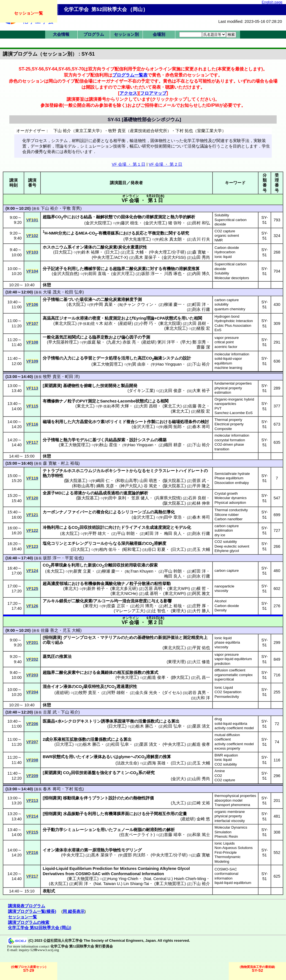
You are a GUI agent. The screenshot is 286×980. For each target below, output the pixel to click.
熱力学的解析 (183, 217)
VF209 (32, 776)
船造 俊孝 (157, 677)
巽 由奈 (139, 364)
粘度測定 (113, 318)
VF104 (32, 271)
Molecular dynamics (231, 498)
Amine (220, 771)
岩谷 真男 (197, 693)
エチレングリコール (86, 543)
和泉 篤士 (201, 835)
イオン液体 (82, 247)
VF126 (32, 606)
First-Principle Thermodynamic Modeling (228, 857)
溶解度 (160, 543)
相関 (198, 318)
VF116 (32, 424)
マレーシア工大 (130, 611)
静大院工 (180, 677)
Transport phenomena (232, 805)
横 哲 (201, 589)
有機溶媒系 (109, 233)
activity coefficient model (234, 728)
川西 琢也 (173, 274)
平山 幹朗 (126, 533)
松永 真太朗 (171, 239)
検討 (205, 422)
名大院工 (76, 304)
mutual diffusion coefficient (227, 737)
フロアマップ (153, 93)
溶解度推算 (189, 269)
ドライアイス (133, 527)
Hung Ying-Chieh (123, 879)
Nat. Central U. (158, 879)
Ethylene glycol (227, 551)
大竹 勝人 (201, 611)
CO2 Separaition (228, 692)
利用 (72, 269)
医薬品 (49, 721)
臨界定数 (100, 337)
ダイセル (172, 693)
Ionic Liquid (224, 688)
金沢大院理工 (98, 223)
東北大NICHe (124, 594)
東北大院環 (170, 323)
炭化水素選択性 (133, 247)
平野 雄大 (97, 533)
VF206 (32, 724)
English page (272, 2)
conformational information (226, 876)
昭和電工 (132, 549)
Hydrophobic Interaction (234, 321)
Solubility (222, 215)
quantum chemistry (230, 309)
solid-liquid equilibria (231, 724)
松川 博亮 (145, 606)
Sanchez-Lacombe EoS (234, 413)
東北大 (71, 589)
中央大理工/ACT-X (110, 257)
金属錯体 (105, 673)
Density (220, 610)
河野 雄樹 (116, 693)
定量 (183, 814)
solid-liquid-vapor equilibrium (228, 361)
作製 (151, 422)
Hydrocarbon (225, 252)
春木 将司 (201, 427)
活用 (125, 358)
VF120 (32, 498)
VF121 (32, 515)
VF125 (32, 589)
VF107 (32, 323)
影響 (168, 601)
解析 (171, 830)
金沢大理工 (155, 223)
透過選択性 (127, 687)
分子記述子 (53, 269)
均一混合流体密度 (130, 601)
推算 (167, 757)
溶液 (78, 493)
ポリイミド (116, 422)
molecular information (232, 354)
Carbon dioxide (227, 248)
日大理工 (117, 726)
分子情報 (51, 300)
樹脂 (138, 830)
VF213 (32, 801)
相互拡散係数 (129, 673)
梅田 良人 (173, 533)
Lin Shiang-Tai (136, 884)
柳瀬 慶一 (173, 304)
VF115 (32, 406)
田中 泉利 (117, 498)
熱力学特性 (53, 476)
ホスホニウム (55, 247)
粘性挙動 (162, 584)
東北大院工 (65, 323)
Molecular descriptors (232, 278)
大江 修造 (201, 662)
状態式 (171, 318)
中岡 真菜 (103, 304)
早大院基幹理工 (63, 342)
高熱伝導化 (164, 512)
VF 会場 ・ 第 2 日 (165, 164)
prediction (222, 664)
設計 (187, 358)
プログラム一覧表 (130, 75)
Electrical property (229, 424)
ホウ (96, 422)
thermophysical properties (235, 796)
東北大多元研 (124, 589)
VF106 (32, 304)
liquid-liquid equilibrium (233, 883)
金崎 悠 (203, 819)
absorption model (228, 800)
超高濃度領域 (55, 584)
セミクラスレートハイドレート (175, 471)
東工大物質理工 (107, 364)
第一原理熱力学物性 (103, 850)
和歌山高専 (127, 481)
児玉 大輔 (135, 252)
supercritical (224, 679)
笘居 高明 (153, 589)
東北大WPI (179, 589)
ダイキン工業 (141, 391)
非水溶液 (72, 850)
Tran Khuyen (142, 571)
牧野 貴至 (52, 377)
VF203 (32, 675)
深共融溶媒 (131, 543)
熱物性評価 (144, 798)
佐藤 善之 (197, 406)
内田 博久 (201, 274)
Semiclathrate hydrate (232, 474)
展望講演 (52, 386)
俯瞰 (88, 386)
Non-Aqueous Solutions (234, 848)
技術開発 (108, 386)
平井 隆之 (201, 486)
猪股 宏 (203, 328)
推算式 (152, 673)
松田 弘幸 (74, 292)
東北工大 (172, 406)
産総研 (125, 323)
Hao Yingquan (169, 364)
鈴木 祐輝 (90, 252)
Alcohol (220, 601)
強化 (104, 773)
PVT (218, 408)
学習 (88, 358)
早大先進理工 (137, 239)
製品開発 (129, 386)
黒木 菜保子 (146, 257)
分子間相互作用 (160, 814)
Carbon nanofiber (228, 519)
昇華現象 (59, 565)
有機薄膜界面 (117, 814)
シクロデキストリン (82, 721)
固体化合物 (131, 217)
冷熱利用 (51, 527)
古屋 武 (50, 712)
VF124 (32, 571)
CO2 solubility (226, 542)
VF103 (32, 252)
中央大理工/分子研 (167, 252)
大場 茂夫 (52, 292)
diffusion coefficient (230, 670)
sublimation (224, 530)
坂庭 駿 (94, 342)
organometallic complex (234, 675)
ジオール (67, 318)
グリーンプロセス (80, 638)
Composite (223, 429)
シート (141, 422)
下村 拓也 (74, 789)
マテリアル (111, 638)
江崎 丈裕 (201, 803)
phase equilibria (227, 642)
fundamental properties (233, 383)
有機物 (169, 269)
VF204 (32, 692)
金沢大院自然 (66, 274)
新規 (92, 565)
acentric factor (226, 347)
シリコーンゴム (136, 512)
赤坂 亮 (129, 342)
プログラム (94, 34)
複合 (130, 422)
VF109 (32, 361)
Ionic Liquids (224, 843)
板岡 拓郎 (173, 427)
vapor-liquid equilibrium (233, 659)
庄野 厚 (199, 606)
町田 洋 (199, 304)
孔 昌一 (203, 677)
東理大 (91, 606)
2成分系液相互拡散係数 (64, 739)
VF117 (32, 442)
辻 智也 (159, 611)
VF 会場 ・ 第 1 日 (129, 164)
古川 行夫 (201, 239)
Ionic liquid (223, 257)
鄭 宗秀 (199, 342)
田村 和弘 (201, 223)
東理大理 (176, 662)
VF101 (32, 220)
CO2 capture (225, 231)
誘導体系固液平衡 (118, 721)
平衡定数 (156, 233)
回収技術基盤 (83, 773)
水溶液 (82, 318)
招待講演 (52, 638)
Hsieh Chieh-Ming (190, 879)
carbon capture (227, 300)
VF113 (32, 388)
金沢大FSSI (174, 257)
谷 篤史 (150, 486)
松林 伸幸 (201, 503)
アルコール (104, 601)
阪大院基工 (76, 481)
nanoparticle (224, 586)
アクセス (128, 93)
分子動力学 (53, 830)
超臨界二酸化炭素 (129, 269)
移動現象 (71, 798)
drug (218, 719)
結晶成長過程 (107, 493)
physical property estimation (228, 390)
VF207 (32, 742)
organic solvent (227, 236)
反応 (140, 233)
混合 (47, 687)
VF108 (32, 342)
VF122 (32, 530)
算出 (175, 721)
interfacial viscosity (230, 821)
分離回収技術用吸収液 (125, 565)
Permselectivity (227, 697)
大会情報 (61, 34)
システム (170, 358)
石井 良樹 (197, 498)
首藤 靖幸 (173, 835)
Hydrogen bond (227, 316)
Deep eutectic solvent (232, 546)
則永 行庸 (201, 309)
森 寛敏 (199, 252)
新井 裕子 (96, 589)
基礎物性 (71, 386)
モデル (82, 440)
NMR (219, 240)
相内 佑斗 (108, 549)
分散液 (144, 584)
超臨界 (49, 217)
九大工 (178, 803)
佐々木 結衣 (102, 323)
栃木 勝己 (145, 726)
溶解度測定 (156, 217)
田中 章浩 (173, 517)
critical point (224, 342)
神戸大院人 (131, 486)
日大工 (112, 252)
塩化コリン (53, 543)
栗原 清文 (201, 726)
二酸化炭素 (107, 247)
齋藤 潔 (203, 347)
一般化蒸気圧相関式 (61, 337)
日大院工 (63, 252)
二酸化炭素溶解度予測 (121, 300)
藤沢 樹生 (130, 223)
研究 (185, 233)
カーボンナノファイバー (65, 512)
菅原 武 (199, 481)
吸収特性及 (94, 687)
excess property (227, 748)
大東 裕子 (201, 391)
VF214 (32, 816)
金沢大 (178, 779)
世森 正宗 (116, 606)
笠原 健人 (140, 498)
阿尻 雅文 (201, 594)
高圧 (142, 358)
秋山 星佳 (108, 445)
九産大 (114, 342)
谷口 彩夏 (157, 549)
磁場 (47, 422)
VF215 (32, 832)
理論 (150, 318)
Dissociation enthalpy (232, 483)
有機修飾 (51, 401)
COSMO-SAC (226, 869)
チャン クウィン (138, 304)
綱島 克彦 (105, 486)
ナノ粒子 (67, 401)
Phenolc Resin (226, 836)
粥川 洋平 (166, 342)
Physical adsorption (230, 503)
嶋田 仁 (103, 481)
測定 (92, 401)
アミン (123, 773)
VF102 (32, 236)
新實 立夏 (82, 571)
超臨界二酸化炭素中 (61, 673)
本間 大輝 (120, 406)
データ (103, 358)
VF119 (32, 478)
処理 (113, 358)
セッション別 (126, 34)
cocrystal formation (230, 440)
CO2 (218, 776)
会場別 (159, 34)
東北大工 (85, 406)
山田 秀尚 (201, 257)
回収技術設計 (92, 527)
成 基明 (151, 594)
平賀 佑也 (74, 558)
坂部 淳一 (150, 274)
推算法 (65, 657)
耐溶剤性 (154, 830)
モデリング (131, 850)
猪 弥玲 (175, 223)
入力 (67, 358)
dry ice (220, 535)
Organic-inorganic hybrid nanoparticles (234, 402)
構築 (162, 440)
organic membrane (230, 812)
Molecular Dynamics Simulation (231, 830)
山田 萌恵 (148, 481)
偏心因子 (129, 337)
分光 (62, 233)
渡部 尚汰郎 (134, 855)
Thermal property (228, 420)
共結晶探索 (115, 440)
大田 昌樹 (197, 323)
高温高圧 (51, 318)
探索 (154, 565)
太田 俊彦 (173, 391)
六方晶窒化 (82, 422)
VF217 (32, 876)
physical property (228, 816)
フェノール (123, 830)
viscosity (221, 591)
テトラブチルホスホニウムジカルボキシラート (86, 471)
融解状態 (104, 217)
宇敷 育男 (71, 208)
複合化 (103, 512)
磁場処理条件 (184, 422)
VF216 (32, 853)
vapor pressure (227, 338)
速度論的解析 (136, 493)
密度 (96, 318)
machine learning (228, 368)
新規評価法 (168, 638)
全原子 (49, 493)
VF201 (32, 643)
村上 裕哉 (70, 463)
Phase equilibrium (229, 478)
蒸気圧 (49, 657)
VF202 (32, 659)
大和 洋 (203, 698)
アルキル (51, 601)
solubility (221, 304)
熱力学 (70, 440)
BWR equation (226, 755)
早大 (186, 342)
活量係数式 (149, 721)
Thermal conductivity (231, 510)
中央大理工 (127, 677)
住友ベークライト (137, 835)
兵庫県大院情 (168, 498)
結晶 (88, 217)
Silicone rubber (227, 515)
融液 (158, 358)
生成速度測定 (158, 527)
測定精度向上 (195, 638)
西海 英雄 (157, 763)
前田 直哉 (97, 274)
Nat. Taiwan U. (108, 884)
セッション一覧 (28, 13)
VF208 (32, 760)
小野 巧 (146, 323)
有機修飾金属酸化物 (103, 584)
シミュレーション (80, 830)
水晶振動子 (73, 814)
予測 (146, 337)
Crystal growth (226, 493)
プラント (100, 798)
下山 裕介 (50, 208)
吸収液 (86, 300)
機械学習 (92, 269)
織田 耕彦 (173, 445)
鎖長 (63, 601)
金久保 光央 (146, 693)
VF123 (32, 546)
